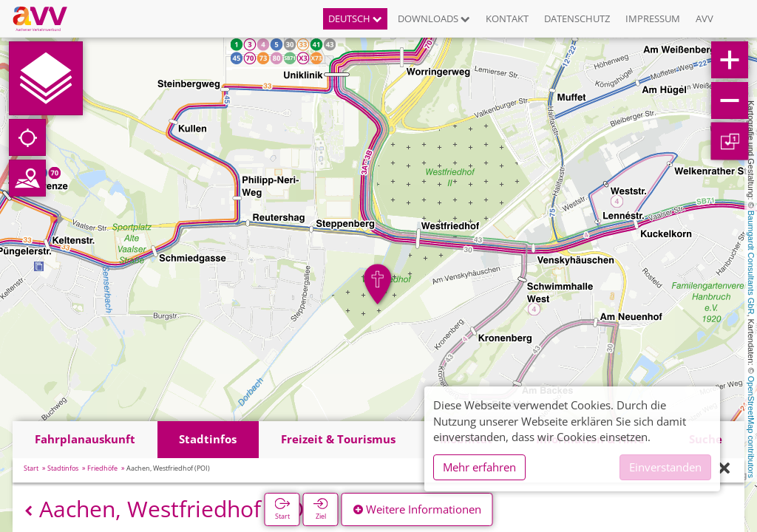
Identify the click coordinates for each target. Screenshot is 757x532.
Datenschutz (577, 18)
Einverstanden (665, 467)
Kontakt (507, 18)
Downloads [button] (434, 18)
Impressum (653, 18)
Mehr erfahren (479, 467)
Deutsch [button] (355, 18)
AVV (705, 18)
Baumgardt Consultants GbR (751, 263)
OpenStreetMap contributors (751, 427)
